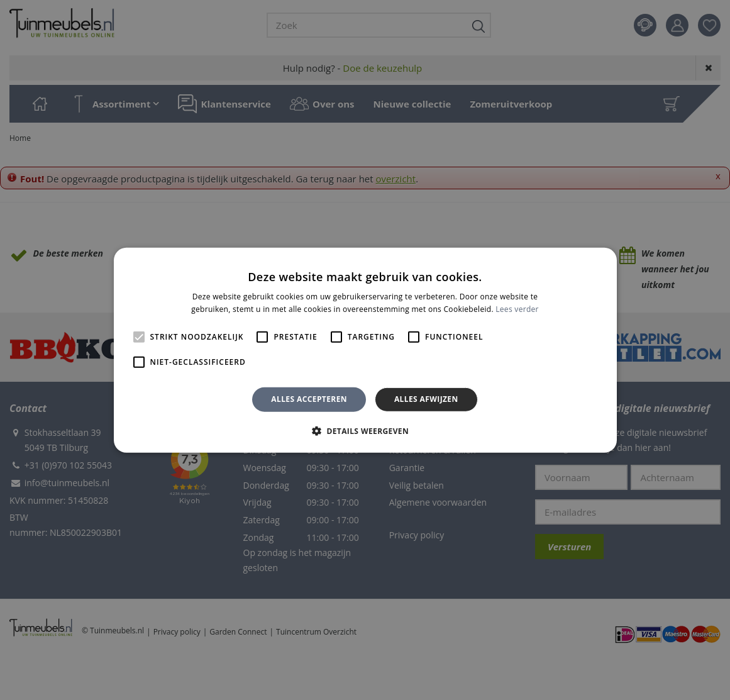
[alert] (365, 350)
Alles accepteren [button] (309, 399)
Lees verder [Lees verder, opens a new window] (517, 309)
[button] (365, 431)
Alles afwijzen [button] (426, 399)
